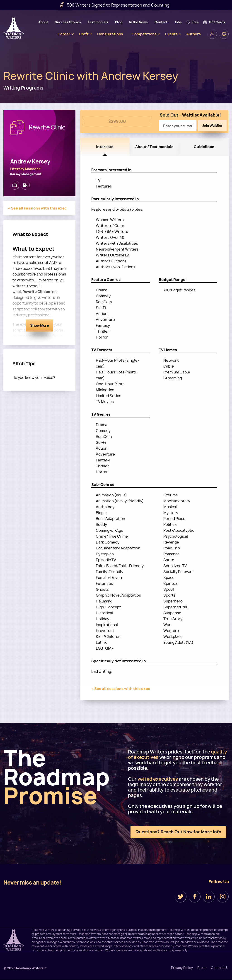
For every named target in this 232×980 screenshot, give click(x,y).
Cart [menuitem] (224, 34)
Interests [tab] (105, 147)
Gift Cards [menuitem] (217, 22)
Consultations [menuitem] (110, 34)
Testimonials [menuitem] (98, 22)
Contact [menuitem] (161, 22)
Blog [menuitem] (119, 22)
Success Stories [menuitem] (68, 22)
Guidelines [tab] (204, 147)
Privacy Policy (182, 968)
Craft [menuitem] (84, 34)
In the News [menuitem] (138, 22)
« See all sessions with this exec (37, 208)
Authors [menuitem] (193, 34)
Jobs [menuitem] (178, 22)
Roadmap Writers (14, 28)
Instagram (223, 897)
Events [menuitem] (171, 34)
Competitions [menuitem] (144, 34)
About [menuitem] (43, 22)
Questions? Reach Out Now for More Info (178, 832)
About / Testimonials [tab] (154, 147)
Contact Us (220, 968)
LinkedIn (209, 897)
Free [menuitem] (195, 22)
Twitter (181, 897)
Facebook (195, 897)
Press (202, 968)
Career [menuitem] (64, 34)
